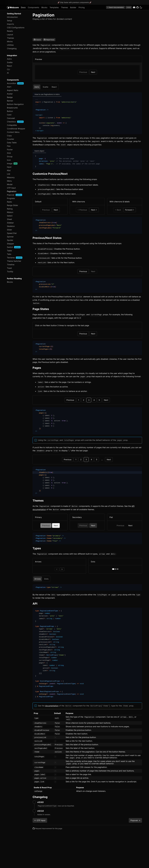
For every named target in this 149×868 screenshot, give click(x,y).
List (9, 174)
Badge (10, 97)
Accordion (15, 83)
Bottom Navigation (15, 104)
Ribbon (10, 212)
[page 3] (118, 565)
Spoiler (10, 240)
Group (10, 156)
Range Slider (13, 205)
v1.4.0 (129, 7)
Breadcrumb (12, 108)
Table (9, 251)
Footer (10, 150)
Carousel (11, 118)
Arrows (38, 574)
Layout (10, 35)
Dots (46, 574)
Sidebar (10, 223)
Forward (130, 208)
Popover (15, 195)
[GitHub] (137, 7)
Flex (9, 146)
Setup (10, 21)
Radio (9, 202)
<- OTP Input (40, 815)
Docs (23, 7)
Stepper (10, 244)
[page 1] (113, 565)
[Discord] (134, 7)
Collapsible (12, 125)
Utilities (10, 45)
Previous (83, 269)
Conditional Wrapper (16, 129)
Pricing (82, 7)
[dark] (141, 7)
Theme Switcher (14, 261)
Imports (10, 24)
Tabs (9, 254)
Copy (9, 136)
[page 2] (116, 565)
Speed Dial (12, 233)
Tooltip (10, 272)
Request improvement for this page (47, 823)
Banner (10, 101)
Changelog (12, 48)
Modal (10, 184)
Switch (14, 247)
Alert (9, 87)
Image (12, 163)
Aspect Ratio (13, 90)
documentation (52, 701)
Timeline (11, 265)
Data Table (12, 143)
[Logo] (13, 7)
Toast (9, 268)
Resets (10, 31)
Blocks (44, 7)
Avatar (10, 94)
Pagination (12, 191)
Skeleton (11, 226)
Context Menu (13, 132)
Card (9, 115)
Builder (73, 7)
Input (9, 167)
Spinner (10, 237)
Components (33, 7)
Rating (10, 209)
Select (10, 216)
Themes (64, 7)
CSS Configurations (16, 28)
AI (8, 73)
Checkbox (15, 122)
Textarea (15, 258)
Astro (9, 59)
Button (10, 111)
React (9, 66)
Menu (9, 181)
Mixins (10, 41)
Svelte (10, 62)
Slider (9, 230)
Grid (9, 153)
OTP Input (11, 188)
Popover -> (135, 815)
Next (93, 72)
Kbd (9, 170)
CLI (8, 69)
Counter (11, 139)
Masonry (11, 177)
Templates (54, 7)
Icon (9, 160)
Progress (11, 198)
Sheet (9, 219)
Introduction (12, 17)
